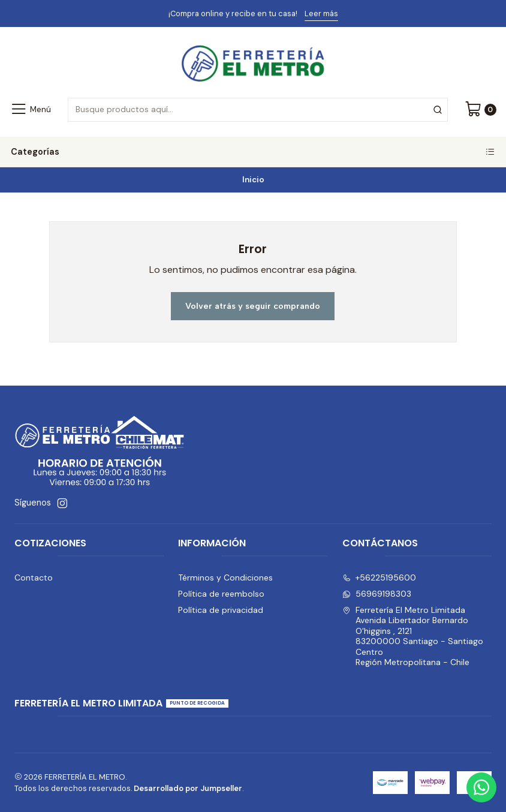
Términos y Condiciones (225, 578)
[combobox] (257, 110)
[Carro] (481, 110)
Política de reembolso (221, 594)
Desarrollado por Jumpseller (188, 788)
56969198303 (377, 594)
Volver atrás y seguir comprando (253, 306)
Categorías (253, 152)
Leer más (321, 13)
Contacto (34, 578)
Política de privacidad (221, 610)
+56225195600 (379, 578)
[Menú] (30, 110)
